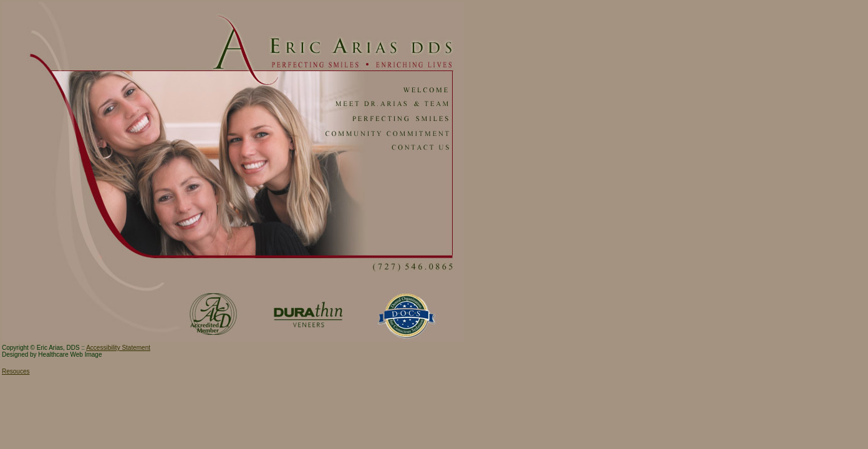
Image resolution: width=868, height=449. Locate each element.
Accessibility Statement (118, 348)
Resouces (16, 371)
